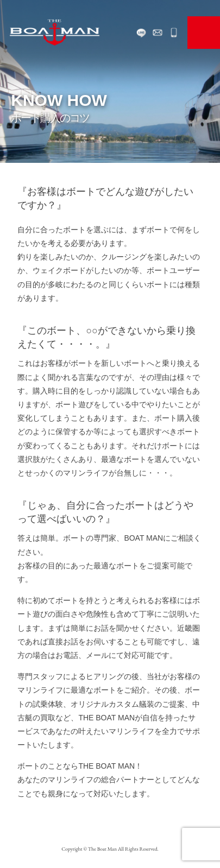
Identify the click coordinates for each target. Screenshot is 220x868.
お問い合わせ (158, 33)
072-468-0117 (174, 33)
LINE (141, 33)
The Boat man (54, 33)
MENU (204, 33)
